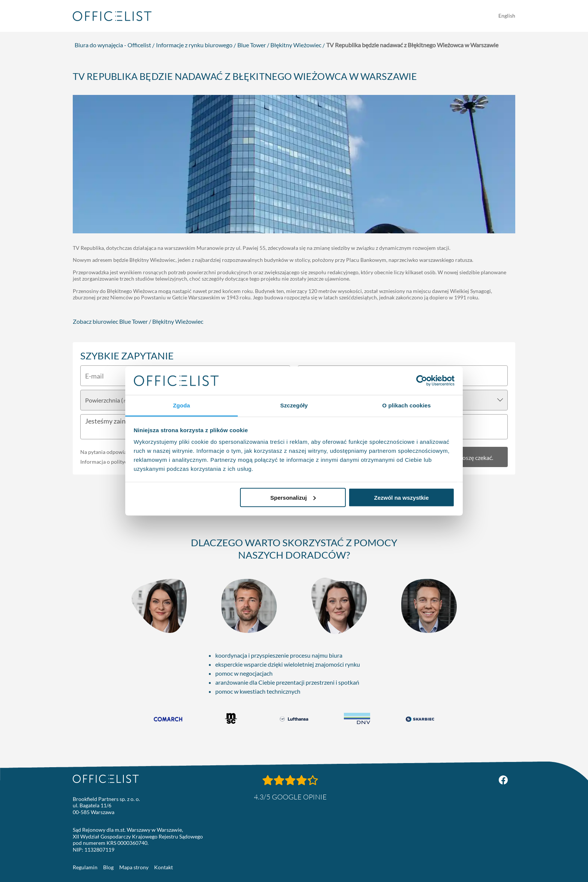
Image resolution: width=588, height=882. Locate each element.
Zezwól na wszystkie (401, 497)
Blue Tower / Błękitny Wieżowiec (279, 45)
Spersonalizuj (293, 497)
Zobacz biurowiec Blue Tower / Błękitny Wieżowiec (138, 321)
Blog (108, 867)
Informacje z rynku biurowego (194, 45)
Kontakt (163, 867)
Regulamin (85, 867)
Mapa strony (134, 867)
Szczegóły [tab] (294, 405)
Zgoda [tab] (181, 405)
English (507, 16)
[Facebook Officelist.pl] (503, 780)
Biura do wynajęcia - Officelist (113, 45)
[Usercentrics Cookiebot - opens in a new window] (422, 380)
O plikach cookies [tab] (406, 405)
